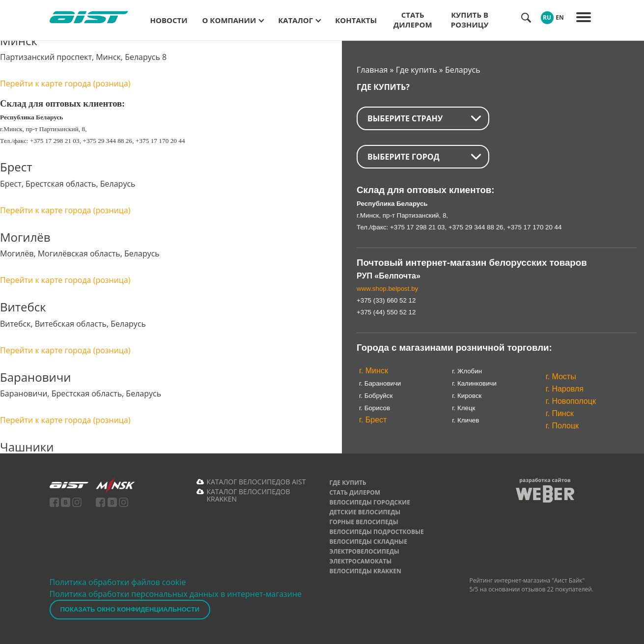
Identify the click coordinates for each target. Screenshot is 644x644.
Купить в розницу (470, 20)
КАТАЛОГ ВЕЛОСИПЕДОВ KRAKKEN (248, 495)
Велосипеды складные (368, 542)
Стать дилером (413, 20)
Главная (372, 70)
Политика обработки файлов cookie (118, 582)
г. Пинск (560, 413)
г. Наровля (565, 389)
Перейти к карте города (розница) (65, 84)
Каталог (295, 20)
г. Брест (373, 420)
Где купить (417, 70)
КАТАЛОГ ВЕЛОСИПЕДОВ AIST (256, 482)
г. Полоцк (562, 426)
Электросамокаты (360, 561)
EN (560, 17)
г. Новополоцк (571, 401)
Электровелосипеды (364, 551)
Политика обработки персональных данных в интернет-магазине (176, 594)
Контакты (356, 20)
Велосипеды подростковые (376, 532)
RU (547, 17)
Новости (169, 20)
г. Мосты (561, 377)
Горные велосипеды (364, 522)
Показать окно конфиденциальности (130, 609)
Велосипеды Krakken (365, 571)
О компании (229, 20)
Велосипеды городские (369, 502)
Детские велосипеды (365, 512)
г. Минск (374, 371)
